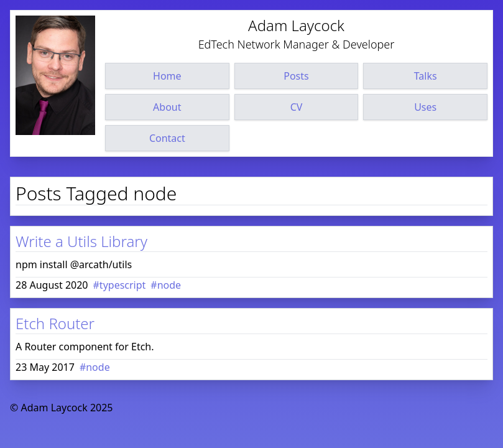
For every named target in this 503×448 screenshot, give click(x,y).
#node (166, 285)
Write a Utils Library (81, 241)
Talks (426, 76)
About (167, 107)
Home (167, 76)
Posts (296, 76)
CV (297, 107)
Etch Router (55, 323)
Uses (425, 107)
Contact (167, 138)
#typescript (120, 285)
